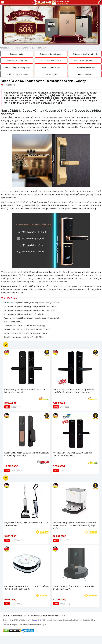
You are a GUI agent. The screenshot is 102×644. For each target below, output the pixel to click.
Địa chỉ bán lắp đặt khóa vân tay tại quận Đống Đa (24, 314)
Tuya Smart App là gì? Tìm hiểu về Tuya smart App (25, 325)
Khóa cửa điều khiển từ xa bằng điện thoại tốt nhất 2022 (27, 329)
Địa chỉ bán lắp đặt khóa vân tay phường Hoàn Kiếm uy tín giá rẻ (30, 306)
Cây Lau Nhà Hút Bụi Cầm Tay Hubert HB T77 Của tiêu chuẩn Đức (26, 524)
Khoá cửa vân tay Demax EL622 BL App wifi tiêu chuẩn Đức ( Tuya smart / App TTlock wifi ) (74, 391)
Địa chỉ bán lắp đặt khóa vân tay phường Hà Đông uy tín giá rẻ (29, 310)
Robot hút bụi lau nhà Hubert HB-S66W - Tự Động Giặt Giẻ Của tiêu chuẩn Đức (27, 588)
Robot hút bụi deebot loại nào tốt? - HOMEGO (23, 337)
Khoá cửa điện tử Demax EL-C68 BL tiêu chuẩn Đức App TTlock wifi (25, 391)
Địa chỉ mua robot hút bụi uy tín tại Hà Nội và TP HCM (26, 333)
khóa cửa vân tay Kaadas (53, 117)
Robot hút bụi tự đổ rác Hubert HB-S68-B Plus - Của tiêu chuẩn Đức (74, 588)
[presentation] (4, 25)
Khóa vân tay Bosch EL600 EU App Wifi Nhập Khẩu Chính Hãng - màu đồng (27, 454)
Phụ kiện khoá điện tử (12, 322)
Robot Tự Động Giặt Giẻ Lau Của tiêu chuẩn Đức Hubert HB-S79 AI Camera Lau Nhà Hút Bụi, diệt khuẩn (74, 525)
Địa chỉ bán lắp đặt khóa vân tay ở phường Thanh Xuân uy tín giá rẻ (31, 303)
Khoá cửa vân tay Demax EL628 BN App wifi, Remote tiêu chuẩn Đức (73, 454)
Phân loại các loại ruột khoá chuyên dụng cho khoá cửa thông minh (32, 318)
